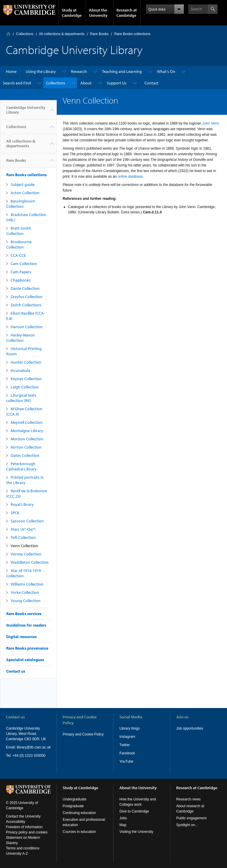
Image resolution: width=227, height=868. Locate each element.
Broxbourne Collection (19, 244)
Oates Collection (25, 455)
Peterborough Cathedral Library (21, 466)
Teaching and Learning (122, 71)
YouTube (126, 761)
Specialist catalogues (25, 660)
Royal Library (22, 504)
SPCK (15, 513)
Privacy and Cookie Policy (83, 734)
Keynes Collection (26, 379)
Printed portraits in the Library (25, 480)
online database (130, 176)
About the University (98, 13)
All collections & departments (62, 34)
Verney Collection (26, 554)
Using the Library (41, 71)
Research (79, 71)
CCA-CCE (18, 255)
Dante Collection (25, 288)
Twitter (125, 745)
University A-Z (17, 854)
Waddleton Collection (30, 562)
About (86, 83)
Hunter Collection (26, 362)
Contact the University (23, 816)
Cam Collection (24, 264)
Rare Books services (24, 614)
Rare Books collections (132, 34)
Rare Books (99, 34)
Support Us (117, 83)
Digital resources (21, 637)
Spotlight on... (187, 825)
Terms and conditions (23, 848)
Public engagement (191, 818)
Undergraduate (74, 799)
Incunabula (20, 370)
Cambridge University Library (26, 112)
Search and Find (17, 83)
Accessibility (16, 822)
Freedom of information (24, 827)
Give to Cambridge (134, 811)
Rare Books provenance (27, 648)
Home (8, 34)
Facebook (127, 753)
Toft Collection (23, 537)
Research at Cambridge (127, 13)
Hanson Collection (27, 327)
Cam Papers (21, 272)
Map (123, 825)
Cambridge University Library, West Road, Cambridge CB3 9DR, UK (26, 734)
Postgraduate (73, 806)
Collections (25, 34)
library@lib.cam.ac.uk (34, 747)
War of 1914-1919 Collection (23, 573)
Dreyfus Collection (27, 297)
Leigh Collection (25, 387)
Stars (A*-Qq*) (23, 529)
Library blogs (130, 728)
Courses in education (79, 832)
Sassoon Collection (27, 521)
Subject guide (23, 184)
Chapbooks (21, 280)
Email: (11, 747)
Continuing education (79, 813)
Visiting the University (136, 832)
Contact (151, 83)
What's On (166, 71)
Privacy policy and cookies (27, 832)
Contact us (16, 671)
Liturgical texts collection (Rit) (21, 398)
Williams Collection (27, 584)
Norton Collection (26, 447)
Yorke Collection (25, 592)
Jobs (123, 818)
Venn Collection (24, 546)
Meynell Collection (27, 422)
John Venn (211, 123)
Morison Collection (27, 439)
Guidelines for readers (26, 625)
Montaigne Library (27, 431)
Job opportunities (190, 728)
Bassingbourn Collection (21, 204)
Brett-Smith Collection (19, 231)
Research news (188, 799)
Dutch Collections (26, 305)
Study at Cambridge (72, 13)
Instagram (127, 737)
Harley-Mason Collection (21, 338)
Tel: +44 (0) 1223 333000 (26, 756)
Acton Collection (25, 193)
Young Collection (26, 601)
